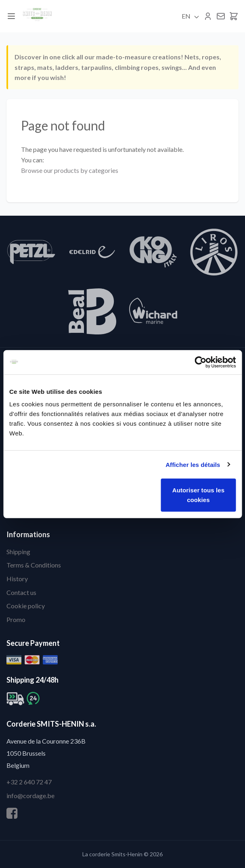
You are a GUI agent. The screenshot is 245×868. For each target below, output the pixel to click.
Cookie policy (26, 606)
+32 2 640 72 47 (29, 782)
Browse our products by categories (70, 170)
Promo (16, 619)
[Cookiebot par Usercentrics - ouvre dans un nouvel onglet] (200, 362)
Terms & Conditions (34, 565)
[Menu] (11, 16)
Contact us (21, 592)
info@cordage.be (30, 795)
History (17, 579)
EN (191, 16)
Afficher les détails (193, 464)
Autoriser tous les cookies (198, 495)
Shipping (18, 552)
